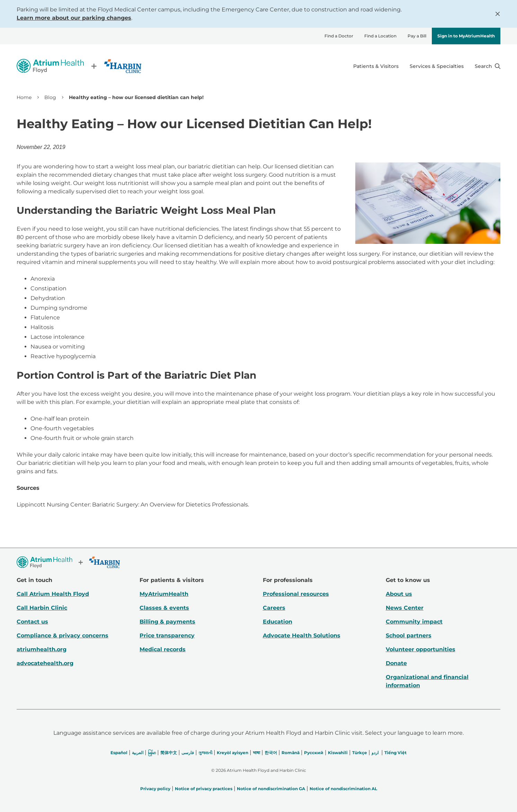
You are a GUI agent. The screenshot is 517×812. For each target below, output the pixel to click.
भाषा (256, 753)
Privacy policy (155, 789)
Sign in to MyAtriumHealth (466, 36)
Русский (314, 753)
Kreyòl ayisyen (233, 753)
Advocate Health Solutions (302, 636)
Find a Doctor (339, 36)
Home (24, 97)
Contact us (32, 622)
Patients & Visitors (376, 66)
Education (278, 622)
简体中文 (169, 753)
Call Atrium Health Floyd (53, 594)
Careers (274, 608)
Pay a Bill (417, 36)
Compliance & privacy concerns (63, 636)
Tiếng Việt (395, 753)
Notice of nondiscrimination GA (271, 789)
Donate (396, 663)
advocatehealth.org (45, 663)
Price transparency (167, 636)
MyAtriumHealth (164, 594)
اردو (375, 753)
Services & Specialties (437, 66)
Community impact (414, 622)
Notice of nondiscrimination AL (343, 789)
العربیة (138, 753)
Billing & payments (167, 622)
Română (291, 753)
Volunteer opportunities (421, 649)
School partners (409, 636)
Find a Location (380, 36)
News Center (405, 608)
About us (399, 594)
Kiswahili (338, 753)
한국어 (271, 753)
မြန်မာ (152, 753)
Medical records (163, 649)
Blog (50, 97)
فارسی (188, 753)
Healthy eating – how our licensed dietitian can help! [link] (136, 97)
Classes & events (164, 608)
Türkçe (360, 753)
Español (119, 753)
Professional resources (296, 594)
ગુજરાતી (205, 753)
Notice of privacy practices (204, 789)
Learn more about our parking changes (74, 18)
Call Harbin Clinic (42, 608)
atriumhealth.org (42, 649)
